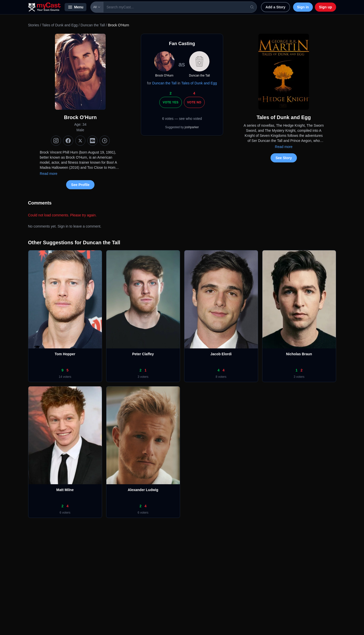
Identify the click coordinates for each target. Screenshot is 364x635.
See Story (284, 158)
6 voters (65, 513)
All (97, 7)
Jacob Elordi (221, 354)
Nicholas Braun (299, 354)
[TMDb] (105, 141)
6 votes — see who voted (182, 119)
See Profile (80, 185)
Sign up (325, 7)
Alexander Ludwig (143, 490)
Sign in (303, 7)
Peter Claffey (143, 354)
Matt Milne (65, 490)
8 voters (221, 377)
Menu (76, 7)
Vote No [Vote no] (194, 102)
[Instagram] (56, 141)
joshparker (192, 127)
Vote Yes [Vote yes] (170, 102)
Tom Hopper (65, 354)
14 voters (65, 377)
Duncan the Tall (93, 25)
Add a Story (275, 7)
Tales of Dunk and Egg (60, 25)
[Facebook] (68, 141)
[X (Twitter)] (80, 141)
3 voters (143, 377)
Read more (49, 174)
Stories (34, 25)
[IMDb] (92, 141)
